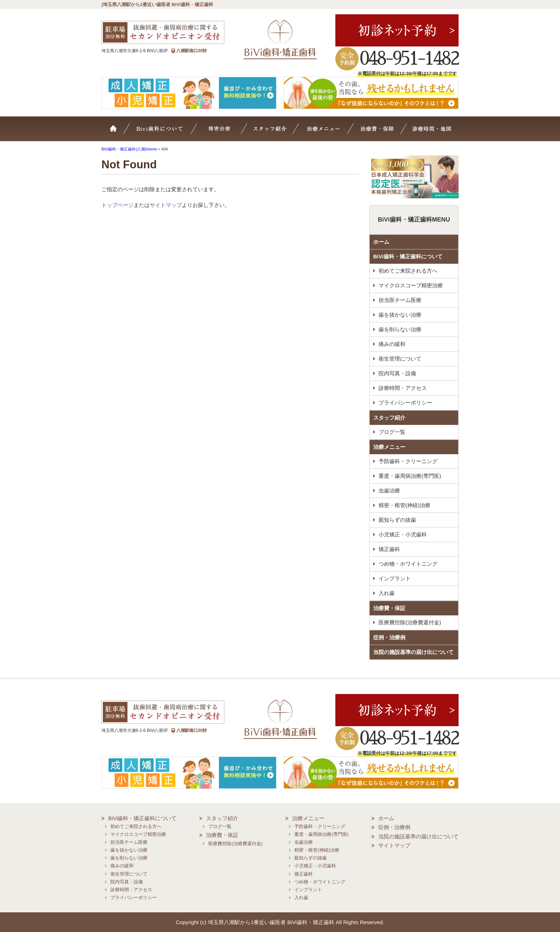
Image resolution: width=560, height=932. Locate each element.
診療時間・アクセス (403, 388)
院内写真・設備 (397, 373)
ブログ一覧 (392, 432)
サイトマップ (166, 205)
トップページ (117, 205)
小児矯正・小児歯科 (403, 534)
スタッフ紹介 (278, 132)
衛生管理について (400, 359)
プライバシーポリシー (405, 403)
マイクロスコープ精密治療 (229, 132)
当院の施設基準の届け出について (413, 652)
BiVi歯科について (169, 132)
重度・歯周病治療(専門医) (410, 476)
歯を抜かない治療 (400, 315)
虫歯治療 (389, 490)
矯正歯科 (389, 549)
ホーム (117, 132)
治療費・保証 (379, 132)
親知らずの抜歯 (397, 520)
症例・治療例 (389, 637)
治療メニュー (329, 132)
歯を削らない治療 (400, 329)
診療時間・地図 (431, 132)
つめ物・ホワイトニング (408, 564)
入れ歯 (387, 593)
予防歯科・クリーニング (408, 461)
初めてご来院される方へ (408, 271)
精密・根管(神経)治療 (404, 505)
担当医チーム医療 (400, 300)
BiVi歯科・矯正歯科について (408, 256)
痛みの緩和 (392, 344)
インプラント (395, 578)
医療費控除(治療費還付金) (410, 622)
